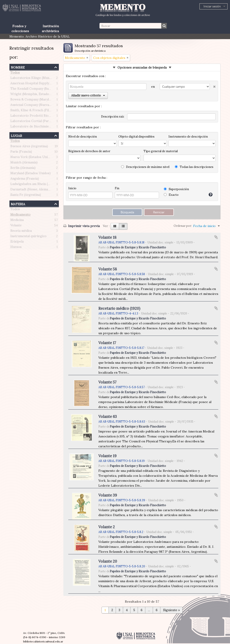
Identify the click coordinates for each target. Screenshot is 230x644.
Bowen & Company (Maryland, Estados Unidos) (45, 100)
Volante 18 (107, 237)
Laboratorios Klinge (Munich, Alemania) (40, 79)
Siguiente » (171, 610)
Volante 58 (108, 269)
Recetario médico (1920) (119, 308)
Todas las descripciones (194, 167)
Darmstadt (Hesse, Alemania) (32, 190)
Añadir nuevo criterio (88, 95)
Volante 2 (107, 527)
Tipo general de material (161, 151)
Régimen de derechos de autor (89, 151)
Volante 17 (107, 343)
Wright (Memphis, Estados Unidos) (37, 95)
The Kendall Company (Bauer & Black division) (45, 89)
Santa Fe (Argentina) (26, 196)
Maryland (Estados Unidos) (30, 174)
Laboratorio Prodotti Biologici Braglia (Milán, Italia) (49, 116)
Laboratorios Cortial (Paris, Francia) (38, 122)
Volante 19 (107, 456)
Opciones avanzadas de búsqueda (142, 67)
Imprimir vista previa (82, 226)
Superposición (176, 189)
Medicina (17, 221)
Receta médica (21, 232)
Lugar (16, 135)
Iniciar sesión (212, 6)
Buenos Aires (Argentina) (29, 147)
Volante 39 (108, 495)
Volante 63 (108, 417)
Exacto (171, 195)
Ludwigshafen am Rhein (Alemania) (36, 185)
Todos (15, 73)
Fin (117, 188)
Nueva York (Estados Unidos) (32, 158)
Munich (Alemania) (24, 163)
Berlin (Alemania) (23, 169)
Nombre (18, 67)
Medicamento (20, 215)
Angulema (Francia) (25, 179)
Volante (16, 226)
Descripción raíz (113, 117)
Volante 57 (107, 382)
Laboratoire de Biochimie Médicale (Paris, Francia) (48, 127)
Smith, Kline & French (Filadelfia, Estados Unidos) (48, 111)
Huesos (16, 248)
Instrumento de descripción (188, 137)
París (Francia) (21, 152)
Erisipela (17, 242)
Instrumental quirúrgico (28, 237)
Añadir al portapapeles (216, 237)
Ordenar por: (183, 226)
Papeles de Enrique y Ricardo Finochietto (138, 247)
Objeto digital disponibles (136, 137)
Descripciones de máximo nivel (145, 167)
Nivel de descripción (83, 137)
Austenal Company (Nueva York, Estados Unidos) (47, 106)
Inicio (72, 188)
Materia (18, 204)
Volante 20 (108, 561)
